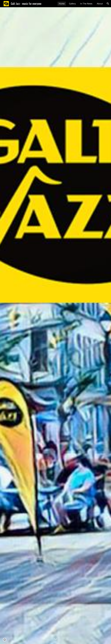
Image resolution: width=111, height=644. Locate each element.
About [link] (100, 4)
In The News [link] (86, 4)
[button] (108, 4)
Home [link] (62, 4)
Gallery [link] (72, 4)
